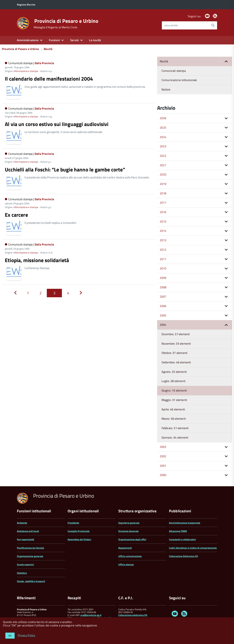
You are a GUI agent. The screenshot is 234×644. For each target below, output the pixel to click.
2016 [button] (163, 212)
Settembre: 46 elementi (176, 362)
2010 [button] (163, 268)
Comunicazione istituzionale (179, 80)
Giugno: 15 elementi (174, 390)
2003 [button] (163, 447)
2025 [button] (163, 128)
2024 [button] (163, 137)
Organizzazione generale (30, 556)
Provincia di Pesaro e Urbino (66, 21)
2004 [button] (163, 325)
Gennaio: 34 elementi (175, 438)
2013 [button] (163, 240)
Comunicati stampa (174, 71)
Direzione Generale (128, 531)
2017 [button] (163, 203)
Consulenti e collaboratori (182, 539)
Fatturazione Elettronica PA (183, 556)
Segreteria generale (129, 523)
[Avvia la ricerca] (213, 25)
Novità (48, 49)
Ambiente (22, 523)
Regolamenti (125, 548)
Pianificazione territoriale (30, 548)
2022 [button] (163, 156)
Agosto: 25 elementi (174, 372)
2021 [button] (163, 165)
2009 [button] (163, 278)
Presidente (73, 523)
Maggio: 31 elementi (174, 400)
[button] (226, 61)
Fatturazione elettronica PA (133, 615)
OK (10, 636)
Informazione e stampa (26, 71)
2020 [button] (163, 174)
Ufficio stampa (126, 564)
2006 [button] (163, 306)
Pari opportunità (26, 539)
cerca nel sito (171, 25)
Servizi (74, 40)
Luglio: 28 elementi (173, 381)
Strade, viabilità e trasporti (31, 581)
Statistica (22, 573)
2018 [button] (163, 193)
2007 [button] (163, 297)
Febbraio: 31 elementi (175, 428)
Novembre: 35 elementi (176, 344)
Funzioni (54, 40)
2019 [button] (163, 184)
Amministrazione (28, 40)
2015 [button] (163, 221)
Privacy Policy (27, 635)
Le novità (95, 40)
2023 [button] (163, 146)
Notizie (166, 89)
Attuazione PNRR (178, 531)
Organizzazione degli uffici (132, 539)
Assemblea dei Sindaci (79, 539)
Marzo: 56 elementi (174, 419)
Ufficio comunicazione (130, 556)
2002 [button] (163, 456)
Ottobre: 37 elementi (175, 353)
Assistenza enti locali (28, 531)
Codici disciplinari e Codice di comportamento (193, 548)
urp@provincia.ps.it (91, 615)
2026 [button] (163, 118)
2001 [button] (163, 466)
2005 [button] (163, 315)
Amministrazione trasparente (185, 523)
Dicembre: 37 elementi (176, 334)
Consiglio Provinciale (79, 531)
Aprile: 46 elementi (173, 409)
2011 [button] (163, 259)
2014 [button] (163, 231)
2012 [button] (163, 250)
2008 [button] (163, 287)
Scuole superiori (25, 564)
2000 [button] (163, 475)
